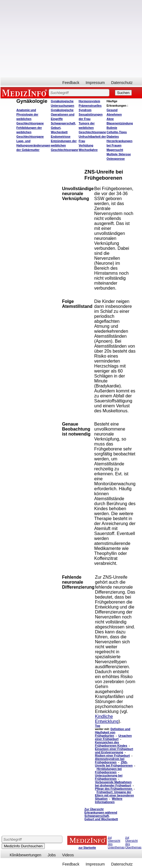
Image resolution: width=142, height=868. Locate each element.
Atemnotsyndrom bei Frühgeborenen (110, 761)
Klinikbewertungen (25, 855)
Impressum (95, 83)
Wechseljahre (88, 150)
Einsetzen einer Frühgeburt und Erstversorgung (114, 751)
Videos (68, 855)
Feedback (71, 83)
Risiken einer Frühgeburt (112, 756)
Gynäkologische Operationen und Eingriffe (63, 114)
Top (98, 726)
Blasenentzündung (120, 123)
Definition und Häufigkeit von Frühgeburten (113, 732)
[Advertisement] (59, 39)
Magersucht (115, 150)
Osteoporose (116, 159)
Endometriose (61, 137)
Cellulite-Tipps (117, 132)
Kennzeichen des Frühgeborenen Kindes (111, 744)
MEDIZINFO (25, 93)
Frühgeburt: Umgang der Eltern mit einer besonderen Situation (115, 795)
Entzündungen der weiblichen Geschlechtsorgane (65, 145)
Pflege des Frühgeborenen (114, 789)
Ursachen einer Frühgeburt (113, 737)
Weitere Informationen (109, 800)
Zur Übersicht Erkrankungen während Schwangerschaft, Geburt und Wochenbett (101, 814)
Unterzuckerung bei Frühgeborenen (109, 777)
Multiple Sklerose (119, 154)
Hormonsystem (90, 101)
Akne (110, 119)
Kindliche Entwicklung (107, 719)
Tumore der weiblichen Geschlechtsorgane (92, 128)
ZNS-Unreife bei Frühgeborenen (114, 764)
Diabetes (113, 137)
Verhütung (86, 145)
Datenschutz (122, 83)
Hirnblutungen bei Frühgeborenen (108, 770)
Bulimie (112, 128)
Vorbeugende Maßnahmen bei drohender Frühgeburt (113, 784)
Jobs (52, 855)
